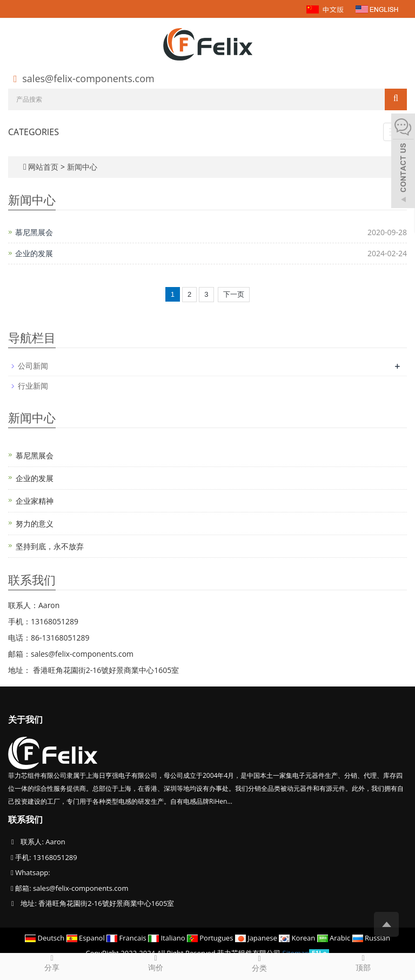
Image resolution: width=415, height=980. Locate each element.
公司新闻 (33, 366)
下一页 (234, 294)
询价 (156, 963)
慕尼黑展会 (34, 232)
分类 (259, 963)
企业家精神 (35, 501)
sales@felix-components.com (88, 78)
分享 (52, 963)
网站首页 (43, 167)
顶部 (363, 963)
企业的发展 (34, 253)
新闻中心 (82, 167)
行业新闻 (33, 386)
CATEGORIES (34, 132)
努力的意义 (35, 524)
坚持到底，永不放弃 (50, 546)
